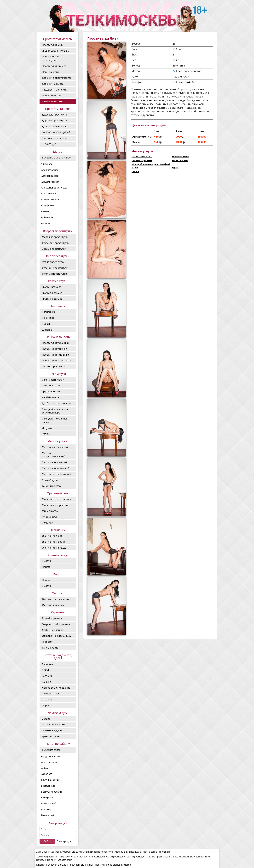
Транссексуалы (51, 736)
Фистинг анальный (53, 605)
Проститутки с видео (54, 66)
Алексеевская (49, 193)
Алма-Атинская (50, 199)
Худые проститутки (53, 262)
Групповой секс (51, 391)
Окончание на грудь (54, 548)
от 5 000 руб (49, 144)
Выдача (46, 561)
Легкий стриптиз (52, 618)
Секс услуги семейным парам (55, 420)
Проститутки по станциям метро (113, 865)
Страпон (47, 699)
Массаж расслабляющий (56, 474)
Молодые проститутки (55, 237)
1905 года (47, 164)
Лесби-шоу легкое (53, 630)
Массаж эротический (54, 462)
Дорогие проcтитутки (55, 120)
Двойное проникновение (57, 403)
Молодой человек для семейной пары (55, 411)
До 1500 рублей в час (55, 126)
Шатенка (47, 330)
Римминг (47, 523)
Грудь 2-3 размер (52, 293)
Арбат (45, 768)
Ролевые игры (50, 693)
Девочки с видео (57, 865)
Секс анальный (51, 385)
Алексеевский (49, 762)
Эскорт (46, 719)
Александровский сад (54, 188)
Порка (46, 705)
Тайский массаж (51, 486)
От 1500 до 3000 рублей (56, 132)
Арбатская (47, 217)
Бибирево (47, 797)
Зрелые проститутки (54, 249)
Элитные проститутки (55, 138)
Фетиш (46, 434)
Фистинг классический (55, 599)
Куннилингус (50, 517)
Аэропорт (47, 223)
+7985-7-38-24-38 (183, 82)
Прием (46, 567)
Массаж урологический (56, 468)
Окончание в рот (52, 536)
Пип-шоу (47, 642)
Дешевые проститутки (55, 115)
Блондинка (48, 312)
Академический (50, 756)
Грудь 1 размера (52, 287)
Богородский (49, 803)
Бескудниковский (51, 792)
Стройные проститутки (56, 268)
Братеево (47, 809)
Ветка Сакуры (50, 480)
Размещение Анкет (53, 101)
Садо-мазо (48, 664)
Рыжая (46, 324)
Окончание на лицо (54, 542)
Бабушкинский (50, 780)
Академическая (50, 182)
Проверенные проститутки (50, 58)
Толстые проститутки (54, 274)
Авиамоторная (50, 170)
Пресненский (181, 77)
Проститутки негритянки (57, 360)
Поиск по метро (51, 95)
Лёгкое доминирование (56, 688)
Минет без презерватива (57, 499)
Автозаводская (50, 176)
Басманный (48, 786)
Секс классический (53, 380)
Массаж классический (55, 447)
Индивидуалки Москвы (56, 51)
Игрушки (47, 428)
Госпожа (47, 676)
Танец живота (50, 648)
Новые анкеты (50, 72)
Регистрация (64, 841)
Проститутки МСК (52, 45)
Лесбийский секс (52, 397)
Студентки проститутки (56, 243)
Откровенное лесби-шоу (56, 636)
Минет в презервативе (55, 505)
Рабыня (46, 682)
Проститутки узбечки (54, 349)
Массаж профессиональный (54, 455)
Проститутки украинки (55, 343)
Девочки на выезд (53, 84)
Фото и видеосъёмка (54, 724)
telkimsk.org (164, 852)
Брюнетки (48, 318)
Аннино (46, 211)
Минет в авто (50, 511)
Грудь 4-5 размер (52, 299)
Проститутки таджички (55, 355)
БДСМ (45, 670)
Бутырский (47, 815)
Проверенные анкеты (81, 865)
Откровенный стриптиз (56, 624)
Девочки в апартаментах (57, 78)
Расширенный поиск (54, 90)
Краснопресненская (189, 71)
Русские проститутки (54, 366)
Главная (41, 865)
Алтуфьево (47, 205)
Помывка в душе (52, 730)
